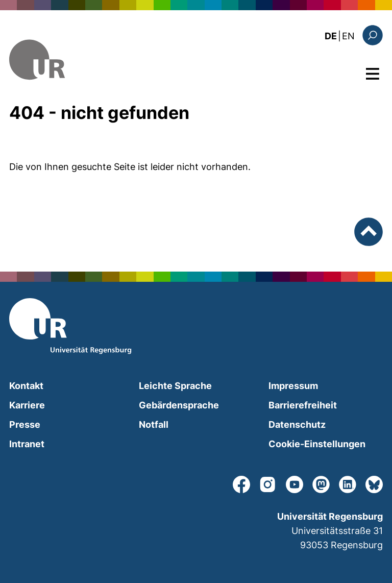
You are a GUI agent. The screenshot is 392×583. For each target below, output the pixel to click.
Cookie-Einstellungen (317, 444)
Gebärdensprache (179, 405)
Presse (25, 424)
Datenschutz (297, 424)
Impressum (293, 386)
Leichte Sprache (175, 386)
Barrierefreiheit (303, 405)
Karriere (27, 405)
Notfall (154, 424)
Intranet (27, 444)
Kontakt (26, 386)
